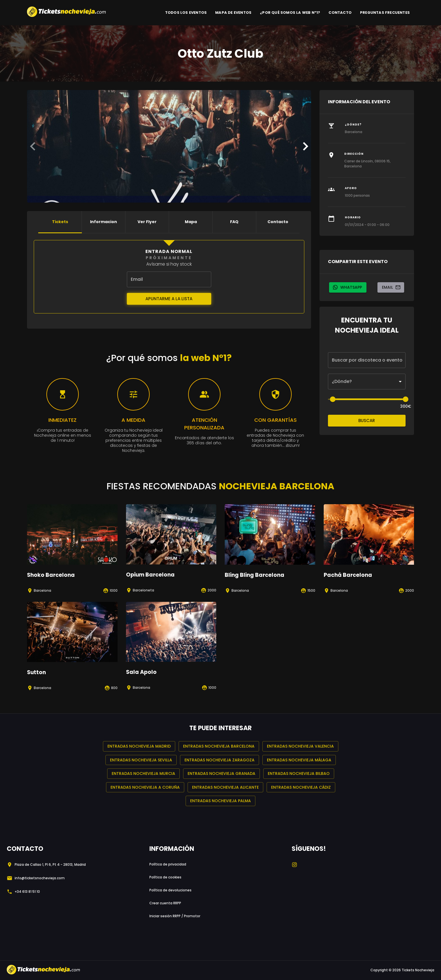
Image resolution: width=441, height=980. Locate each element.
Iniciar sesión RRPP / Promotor (175, 916)
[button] (367, 382)
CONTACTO (340, 13)
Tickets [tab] (60, 222)
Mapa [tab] (191, 222)
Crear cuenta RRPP (165, 903)
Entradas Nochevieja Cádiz (301, 787)
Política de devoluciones (170, 890)
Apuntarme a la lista (169, 299)
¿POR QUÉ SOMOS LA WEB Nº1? (290, 13)
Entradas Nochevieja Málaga (299, 760)
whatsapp (348, 287)
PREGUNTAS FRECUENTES (385, 13)
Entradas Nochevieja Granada (221, 774)
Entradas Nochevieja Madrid (139, 746)
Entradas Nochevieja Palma (220, 801)
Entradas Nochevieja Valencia (300, 746)
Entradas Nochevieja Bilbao (299, 774)
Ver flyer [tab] (147, 222)
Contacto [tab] (278, 222)
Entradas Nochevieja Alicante (225, 787)
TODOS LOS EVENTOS (186, 13)
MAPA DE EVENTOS (233, 13)
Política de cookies (165, 877)
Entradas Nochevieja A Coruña (145, 787)
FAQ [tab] (234, 222)
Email (391, 287)
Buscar (367, 421)
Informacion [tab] (103, 222)
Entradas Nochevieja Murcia (143, 774)
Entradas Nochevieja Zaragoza (220, 760)
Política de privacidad (168, 864)
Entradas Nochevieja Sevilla (141, 760)
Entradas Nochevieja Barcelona (219, 746)
